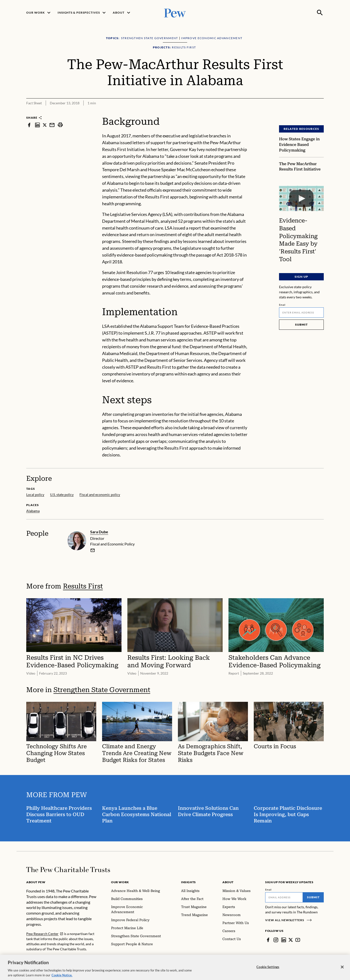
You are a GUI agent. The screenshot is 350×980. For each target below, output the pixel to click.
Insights (188, 882)
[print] (60, 125)
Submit (301, 325)
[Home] (68, 870)
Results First (83, 586)
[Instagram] (276, 940)
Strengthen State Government (102, 690)
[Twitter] (291, 940)
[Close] (342, 970)
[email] (93, 550)
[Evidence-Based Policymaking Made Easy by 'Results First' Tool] (301, 198)
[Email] (301, 312)
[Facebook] (268, 940)
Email (282, 305)
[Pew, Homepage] (175, 13)
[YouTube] (298, 940)
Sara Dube (99, 532)
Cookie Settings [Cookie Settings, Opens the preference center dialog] (268, 970)
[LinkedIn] (284, 940)
